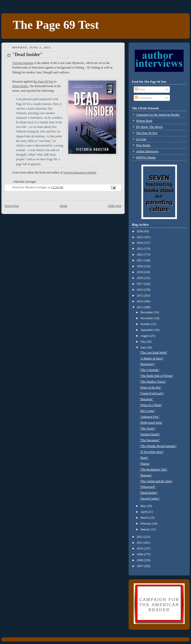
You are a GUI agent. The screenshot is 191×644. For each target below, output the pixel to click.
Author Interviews (147, 151)
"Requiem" (146, 399)
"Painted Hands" (150, 434)
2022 (140, 254)
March (145, 518)
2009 (140, 554)
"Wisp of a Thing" (151, 405)
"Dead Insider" (149, 493)
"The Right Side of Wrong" (156, 376)
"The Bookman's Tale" (153, 469)
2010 (140, 548)
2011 (140, 543)
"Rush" (144, 458)
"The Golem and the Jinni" (156, 481)
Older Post (115, 206)
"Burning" (146, 475)
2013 (140, 307)
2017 (140, 284)
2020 (140, 266)
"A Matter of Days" (152, 358)
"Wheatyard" (148, 487)
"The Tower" (147, 428)
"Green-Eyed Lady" (152, 393)
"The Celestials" (150, 370)
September (147, 330)
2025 (140, 237)
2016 (140, 290)
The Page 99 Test (147, 133)
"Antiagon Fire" (149, 417)
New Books (143, 145)
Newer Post (12, 206)
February (146, 524)
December (147, 312)
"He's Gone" (147, 411)
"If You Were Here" (152, 452)
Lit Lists (141, 139)
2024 (140, 243)
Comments (143, 98)
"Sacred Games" (150, 499)
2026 (140, 231)
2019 (140, 272)
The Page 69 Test (56, 25)
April (144, 512)
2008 (140, 560)
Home (64, 206)
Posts (140, 89)
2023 (140, 249)
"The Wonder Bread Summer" (158, 446)
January (146, 529)
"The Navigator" (150, 440)
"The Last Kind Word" (153, 353)
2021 (140, 260)
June (144, 347)
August (145, 336)
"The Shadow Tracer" (153, 382)
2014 (140, 301)
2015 (140, 296)
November (147, 318)
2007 (140, 566)
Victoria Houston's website (80, 172)
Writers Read (144, 121)
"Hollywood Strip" (151, 423)
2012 (140, 537)
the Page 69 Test (43, 82)
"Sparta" (145, 464)
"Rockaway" (147, 364)
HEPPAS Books (146, 157)
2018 (140, 278)
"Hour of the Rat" (150, 387)
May (144, 506)
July (143, 342)
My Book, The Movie (149, 127)
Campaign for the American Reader (158, 115)
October (146, 324)
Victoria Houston (23, 63)
